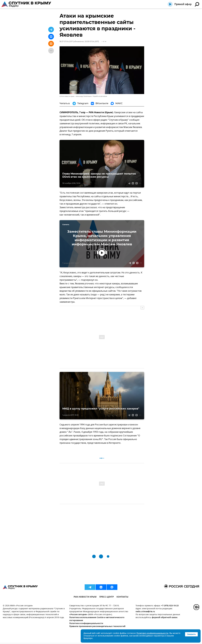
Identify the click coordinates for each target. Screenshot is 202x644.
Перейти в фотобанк (100, 96)
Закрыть (191, 634)
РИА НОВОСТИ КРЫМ (85, 597)
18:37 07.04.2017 (66, 41)
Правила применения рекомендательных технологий (97, 626)
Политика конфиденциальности (86, 624)
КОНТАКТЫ (122, 597)
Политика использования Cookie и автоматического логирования (97, 619)
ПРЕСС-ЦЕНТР (107, 597)
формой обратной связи (165, 618)
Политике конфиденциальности (152, 633)
